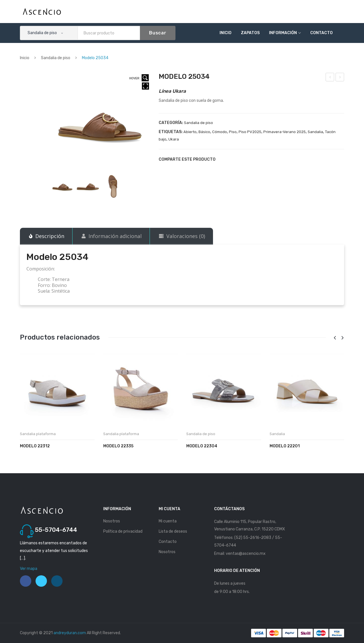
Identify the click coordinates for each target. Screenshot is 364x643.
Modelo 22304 (202, 446)
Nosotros (112, 521)
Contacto (321, 33)
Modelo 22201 (285, 446)
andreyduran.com (70, 633)
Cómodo (220, 132)
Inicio (226, 33)
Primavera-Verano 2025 (285, 132)
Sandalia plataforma (38, 434)
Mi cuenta (168, 521)
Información (283, 33)
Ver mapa (29, 569)
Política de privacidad (123, 531)
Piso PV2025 (250, 132)
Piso (233, 132)
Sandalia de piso (56, 58)
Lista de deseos (173, 531)
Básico (204, 132)
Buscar (158, 33)
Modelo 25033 (330, 78)
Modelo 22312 (35, 446)
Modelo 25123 (340, 78)
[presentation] (335, 338)
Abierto (190, 132)
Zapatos (250, 33)
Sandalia (315, 132)
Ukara (174, 139)
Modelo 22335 (118, 446)
